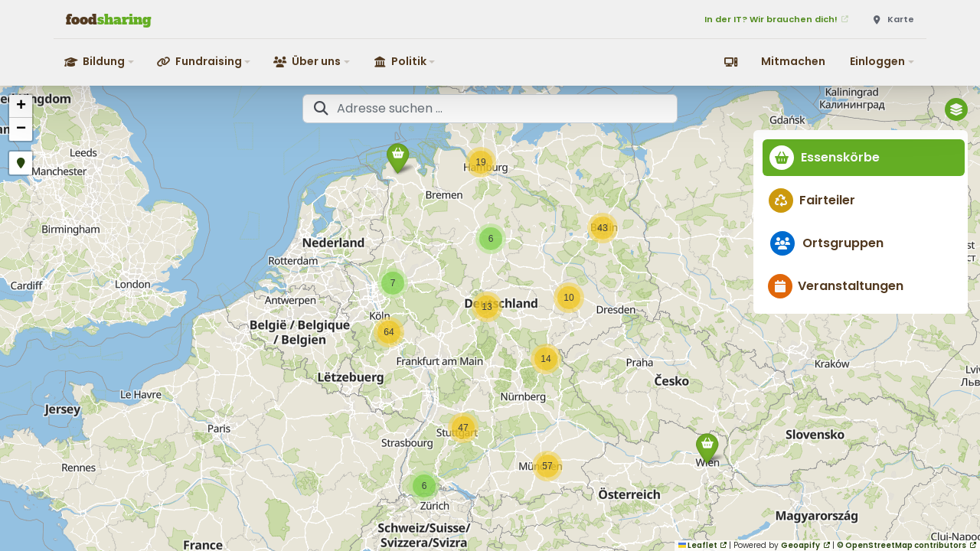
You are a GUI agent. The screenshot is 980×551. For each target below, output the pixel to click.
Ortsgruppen (829, 243)
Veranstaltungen (839, 286)
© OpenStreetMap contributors (902, 545)
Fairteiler (815, 200)
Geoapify (800, 545)
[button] (100, 62)
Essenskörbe (827, 157)
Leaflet (698, 545)
